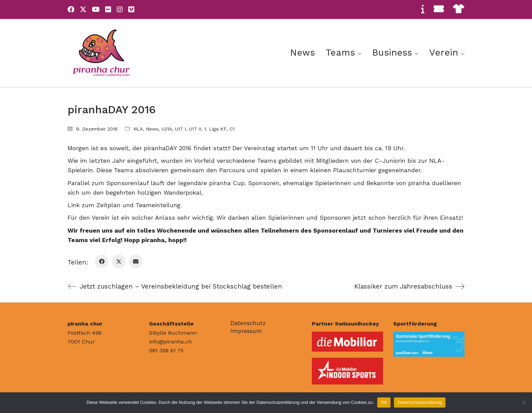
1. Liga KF (215, 129)
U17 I (180, 129)
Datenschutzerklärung (420, 402)
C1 (232, 129)
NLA (138, 129)
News (152, 129)
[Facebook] (102, 261)
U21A (167, 129)
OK (384, 402)
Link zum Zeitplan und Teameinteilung (124, 205)
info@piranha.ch (170, 342)
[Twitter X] (119, 261)
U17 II (195, 129)
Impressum (246, 331)
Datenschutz (248, 323)
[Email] (136, 261)
